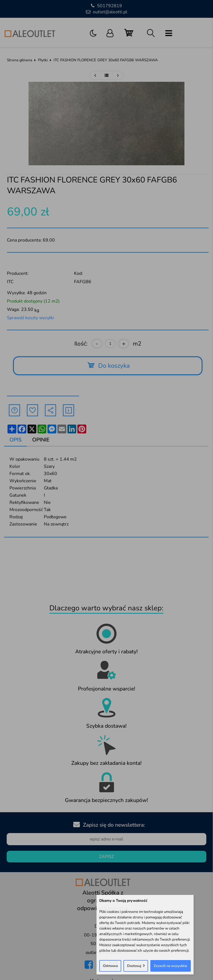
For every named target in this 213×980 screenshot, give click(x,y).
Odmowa (110, 966)
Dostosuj (134, 966)
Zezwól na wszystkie (170, 966)
